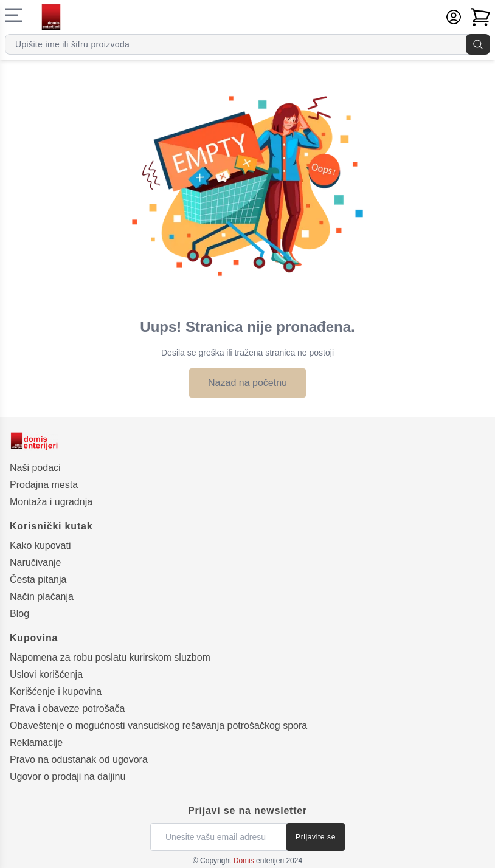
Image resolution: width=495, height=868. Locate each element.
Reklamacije (36, 742)
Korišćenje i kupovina (56, 691)
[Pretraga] (478, 44)
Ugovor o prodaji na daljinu (67, 777)
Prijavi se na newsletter (247, 811)
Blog (19, 614)
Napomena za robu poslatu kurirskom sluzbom (110, 657)
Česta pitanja (38, 580)
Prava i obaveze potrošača (67, 708)
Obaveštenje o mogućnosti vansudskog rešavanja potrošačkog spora (158, 725)
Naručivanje (35, 563)
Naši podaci (35, 468)
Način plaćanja (42, 597)
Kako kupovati (40, 546)
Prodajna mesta (44, 485)
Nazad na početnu (247, 383)
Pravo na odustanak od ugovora (79, 759)
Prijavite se (316, 837)
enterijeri (259, 861)
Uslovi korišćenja (46, 674)
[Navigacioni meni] (13, 15)
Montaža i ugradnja (51, 502)
